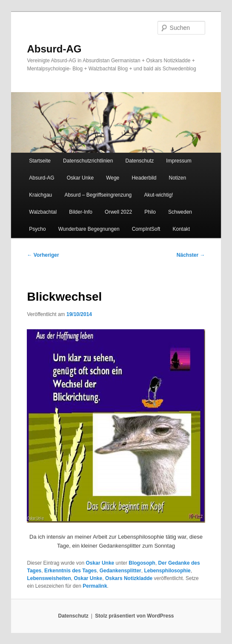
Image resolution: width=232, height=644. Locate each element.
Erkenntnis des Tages (70, 571)
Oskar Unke (80, 178)
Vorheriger (43, 255)
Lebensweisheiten (49, 578)
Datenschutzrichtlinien (88, 161)
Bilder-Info (81, 212)
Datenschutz (140, 161)
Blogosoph (142, 563)
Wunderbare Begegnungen (89, 229)
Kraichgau (40, 195)
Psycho (37, 229)
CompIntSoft (146, 229)
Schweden (180, 212)
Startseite (40, 161)
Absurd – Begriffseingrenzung (98, 195)
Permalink (95, 586)
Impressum (179, 161)
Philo (150, 212)
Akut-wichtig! (158, 195)
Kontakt (182, 229)
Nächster (191, 255)
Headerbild (144, 178)
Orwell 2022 (118, 212)
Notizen (178, 178)
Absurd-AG (54, 49)
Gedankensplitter (120, 571)
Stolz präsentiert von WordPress (134, 616)
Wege (113, 178)
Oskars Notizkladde (129, 578)
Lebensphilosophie (167, 571)
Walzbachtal (43, 212)
